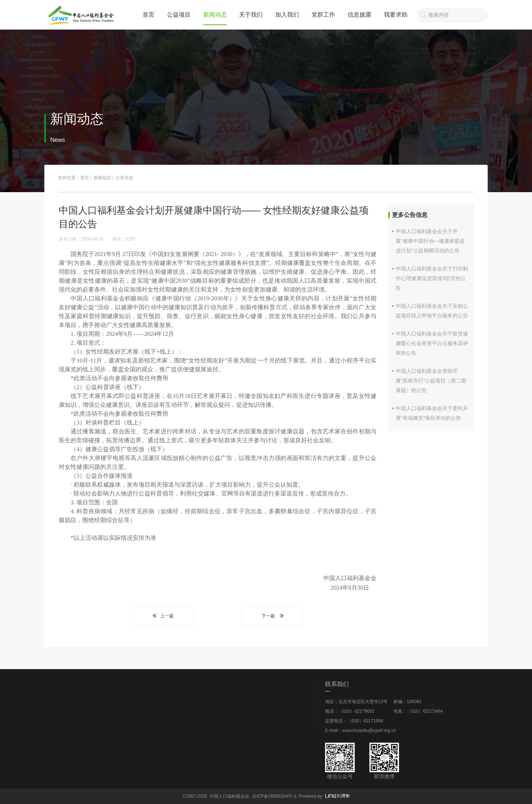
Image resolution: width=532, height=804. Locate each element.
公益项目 (179, 15)
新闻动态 (215, 15)
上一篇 (163, 616)
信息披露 (359, 15)
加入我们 (287, 15)
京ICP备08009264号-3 (274, 796)
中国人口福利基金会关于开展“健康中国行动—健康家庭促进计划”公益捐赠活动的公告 (430, 241)
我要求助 (396, 15)
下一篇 (272, 616)
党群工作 (323, 15)
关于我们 (251, 15)
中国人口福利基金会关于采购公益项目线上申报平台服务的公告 (432, 311)
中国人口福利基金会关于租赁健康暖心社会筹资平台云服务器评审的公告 (432, 343)
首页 (149, 15)
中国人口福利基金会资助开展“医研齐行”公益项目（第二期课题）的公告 (431, 381)
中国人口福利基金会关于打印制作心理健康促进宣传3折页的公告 (432, 278)
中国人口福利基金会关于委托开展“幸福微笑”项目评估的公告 (432, 413)
